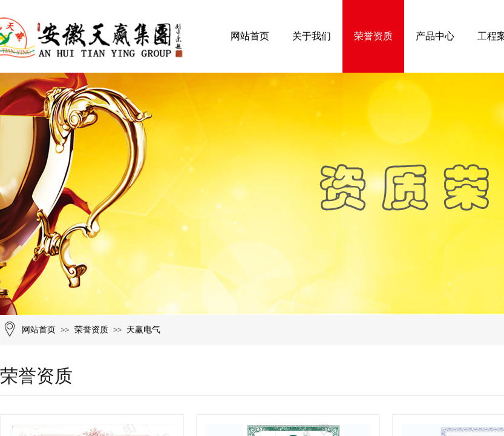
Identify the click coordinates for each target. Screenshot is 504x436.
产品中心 (435, 36)
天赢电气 (143, 330)
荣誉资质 (373, 36)
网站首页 (250, 36)
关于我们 (312, 36)
